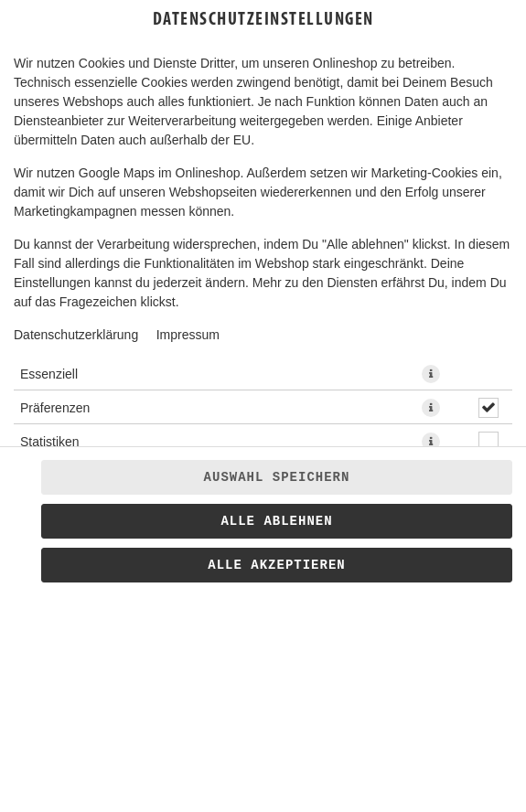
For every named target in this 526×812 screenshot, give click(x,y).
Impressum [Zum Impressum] (188, 335)
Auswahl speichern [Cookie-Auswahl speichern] (277, 477)
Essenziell (49, 374)
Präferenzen (55, 408)
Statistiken (50, 442)
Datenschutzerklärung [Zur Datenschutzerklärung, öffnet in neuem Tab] (76, 335)
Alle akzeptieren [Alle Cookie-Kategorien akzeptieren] (276, 565)
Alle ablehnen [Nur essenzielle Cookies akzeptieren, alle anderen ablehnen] (276, 521)
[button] (431, 374)
